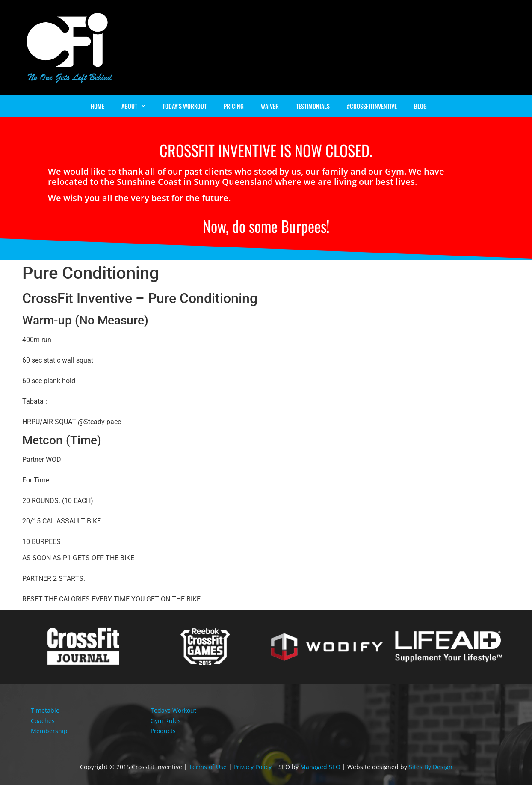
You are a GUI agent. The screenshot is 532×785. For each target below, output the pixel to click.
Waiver (270, 106)
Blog (420, 106)
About (133, 106)
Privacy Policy (253, 767)
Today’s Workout (185, 106)
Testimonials (313, 106)
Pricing (234, 106)
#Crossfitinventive (372, 106)
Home (98, 106)
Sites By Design (431, 767)
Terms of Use (208, 767)
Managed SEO (320, 767)
